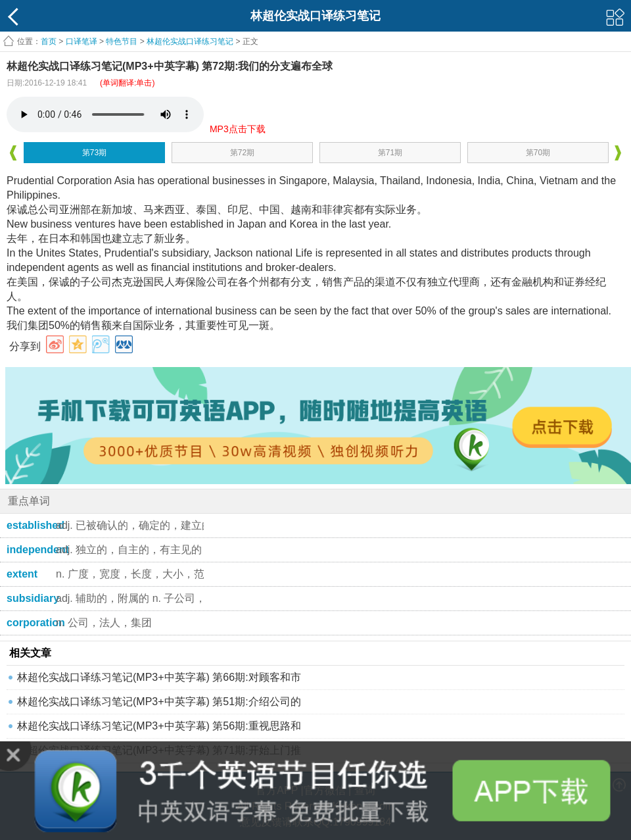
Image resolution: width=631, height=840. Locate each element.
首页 (49, 41)
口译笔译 (82, 41)
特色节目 (122, 41)
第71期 (390, 153)
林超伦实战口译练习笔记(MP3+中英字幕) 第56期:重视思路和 (159, 726)
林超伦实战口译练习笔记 (190, 41)
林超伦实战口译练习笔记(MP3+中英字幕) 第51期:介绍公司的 (159, 702)
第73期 (94, 153)
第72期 (242, 153)
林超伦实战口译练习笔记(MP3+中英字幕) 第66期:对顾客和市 (159, 677)
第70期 (538, 153)
